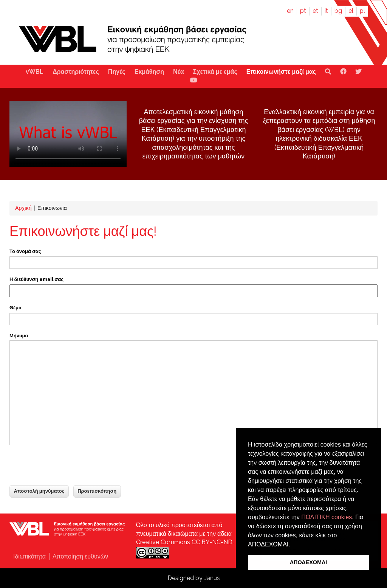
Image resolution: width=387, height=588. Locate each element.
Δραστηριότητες (76, 72)
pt (303, 11)
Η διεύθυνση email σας (36, 279)
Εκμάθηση (149, 72)
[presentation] (67, 466)
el (351, 11)
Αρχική (23, 208)
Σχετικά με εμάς (215, 72)
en (290, 11)
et (315, 11)
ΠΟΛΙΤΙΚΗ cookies (327, 517)
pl (362, 11)
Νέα (179, 72)
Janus (212, 578)
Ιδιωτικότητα (29, 556)
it (326, 11)
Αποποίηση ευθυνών (80, 556)
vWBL (35, 72)
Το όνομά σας (25, 251)
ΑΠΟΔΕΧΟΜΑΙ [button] (309, 562)
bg (338, 11)
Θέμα (15, 308)
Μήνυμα (19, 336)
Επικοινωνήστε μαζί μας (281, 72)
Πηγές (117, 72)
